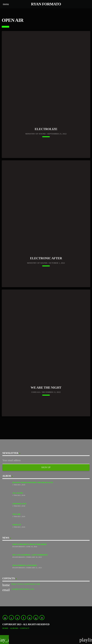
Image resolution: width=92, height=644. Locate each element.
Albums (14, 628)
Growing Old (19, 504)
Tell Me (16, 514)
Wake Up (17, 525)
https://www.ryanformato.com (26, 584)
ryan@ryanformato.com (23, 589)
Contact (25, 628)
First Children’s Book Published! (30, 544)
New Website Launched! (25, 565)
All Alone (18, 493)
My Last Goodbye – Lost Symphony (30, 555)
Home (5, 628)
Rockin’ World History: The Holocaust (33, 482)
